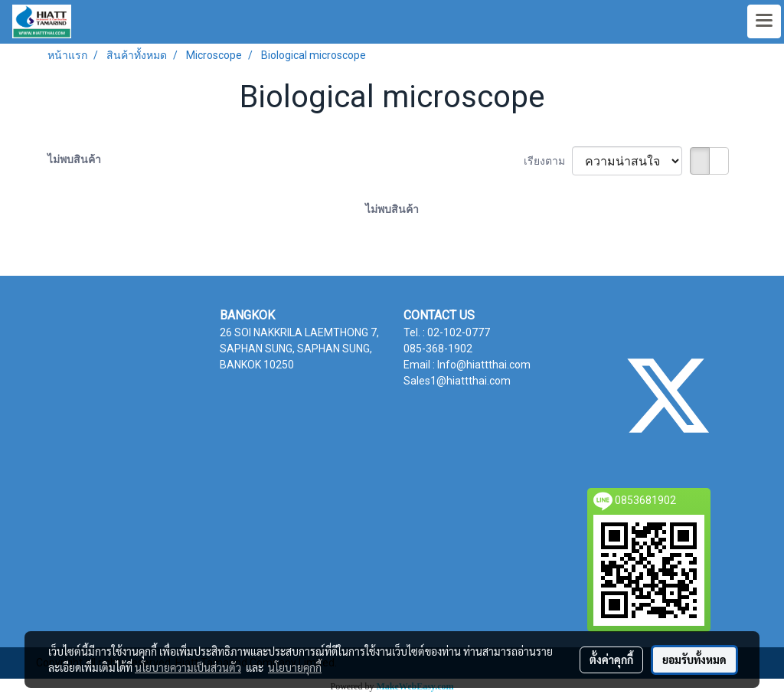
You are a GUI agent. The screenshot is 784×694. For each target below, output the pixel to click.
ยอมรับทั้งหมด (694, 660)
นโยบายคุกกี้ (295, 667)
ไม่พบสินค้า (74, 159)
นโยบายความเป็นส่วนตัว (188, 667)
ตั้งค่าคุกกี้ (611, 660)
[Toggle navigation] (764, 21)
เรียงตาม (548, 161)
